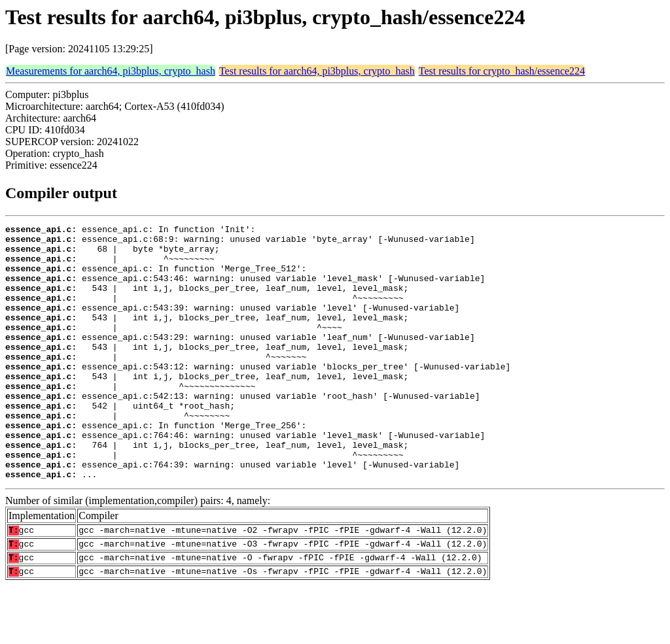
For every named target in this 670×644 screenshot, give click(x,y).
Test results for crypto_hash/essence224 (502, 71)
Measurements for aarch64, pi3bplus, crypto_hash (111, 71)
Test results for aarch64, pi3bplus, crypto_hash (317, 71)
